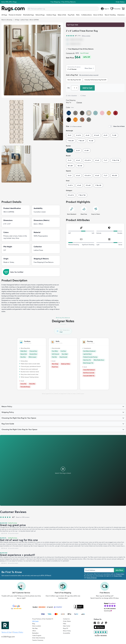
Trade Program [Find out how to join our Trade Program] (37, 635)
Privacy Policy (120, 574)
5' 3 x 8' (97, 135)
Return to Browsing (7, 20)
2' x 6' (70, 151)
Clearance (121, 15)
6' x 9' (106, 135)
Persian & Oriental (15, 15)
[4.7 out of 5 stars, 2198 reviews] (73, 36)
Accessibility (67, 633)
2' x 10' (87, 151)
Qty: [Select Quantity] (69, 88)
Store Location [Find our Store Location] (37, 626)
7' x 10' (114, 135)
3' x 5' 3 (79, 135)
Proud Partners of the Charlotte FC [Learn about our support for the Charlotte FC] (43, 619)
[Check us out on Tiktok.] (102, 623)
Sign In (105, 9)
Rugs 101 (66, 628)
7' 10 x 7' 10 (116, 160)
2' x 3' (70, 135)
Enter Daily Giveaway (39, 638)
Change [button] (79, 102)
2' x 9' (78, 151)
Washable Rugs (28, 15)
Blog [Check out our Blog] (34, 624)
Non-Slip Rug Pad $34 (74, 80)
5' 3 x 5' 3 (88, 160)
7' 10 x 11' (81, 141)
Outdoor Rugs (51, 15)
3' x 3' (70, 160)
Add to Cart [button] (87, 88)
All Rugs (4, 15)
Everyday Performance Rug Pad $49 (95, 80)
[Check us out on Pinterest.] (106, 623)
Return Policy (67, 631)
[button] (60, 26)
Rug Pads (71, 15)
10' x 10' (70, 166)
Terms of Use (6, 632)
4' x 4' (78, 160)
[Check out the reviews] (101, 633)
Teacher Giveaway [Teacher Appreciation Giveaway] (38, 640)
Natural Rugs (40, 15)
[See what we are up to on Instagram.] (98, 623)
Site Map (35, 628)
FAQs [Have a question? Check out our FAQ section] (65, 624)
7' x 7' (106, 160)
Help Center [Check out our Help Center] (67, 626)
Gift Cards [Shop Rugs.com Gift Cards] (35, 621)
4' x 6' (88, 135)
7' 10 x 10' (71, 141)
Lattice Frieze (24, 20)
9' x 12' (91, 141)
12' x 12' (80, 166)
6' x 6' (97, 160)
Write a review (86, 36)
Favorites (115, 9)
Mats (78, 15)
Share (83, 96)
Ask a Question (71, 96)
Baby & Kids (62, 15)
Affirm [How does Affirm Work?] (34, 631)
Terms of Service (92, 578)
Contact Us (66, 619)
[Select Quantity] (75, 88)
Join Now (119, 570)
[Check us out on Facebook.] (95, 623)
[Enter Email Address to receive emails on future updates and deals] (99, 570)
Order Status (120, 2)
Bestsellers (35, 633)
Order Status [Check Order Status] (67, 621)
